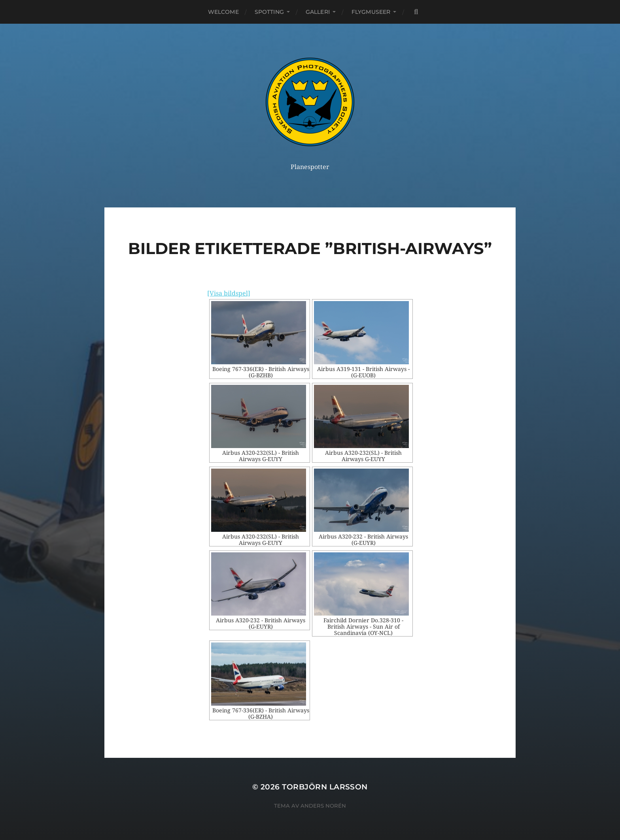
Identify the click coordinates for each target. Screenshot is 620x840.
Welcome (223, 12)
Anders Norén (323, 806)
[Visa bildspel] (229, 293)
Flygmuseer (371, 12)
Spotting (269, 12)
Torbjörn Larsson (325, 787)
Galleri (318, 12)
